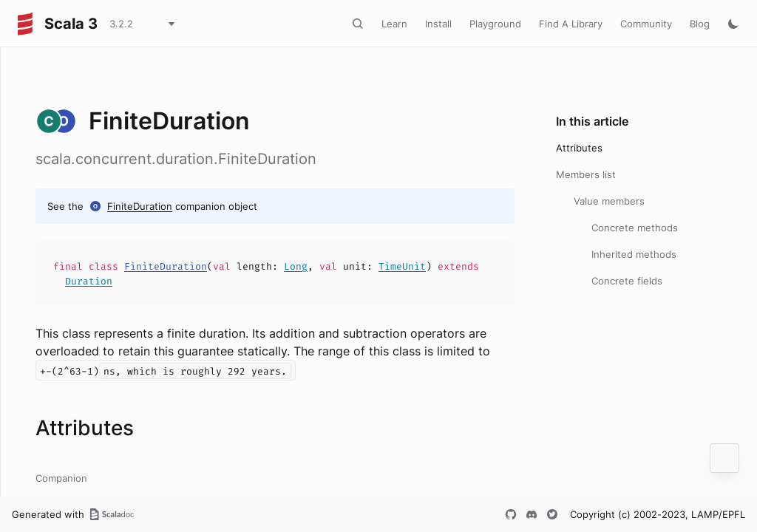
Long (296, 266)
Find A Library (571, 24)
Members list (586, 174)
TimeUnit (402, 266)
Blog (700, 24)
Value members (609, 201)
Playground (495, 24)
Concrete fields (627, 281)
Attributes (579, 148)
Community (646, 24)
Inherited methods (634, 254)
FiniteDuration (140, 206)
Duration (89, 281)
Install (438, 24)
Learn (394, 24)
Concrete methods (635, 228)
